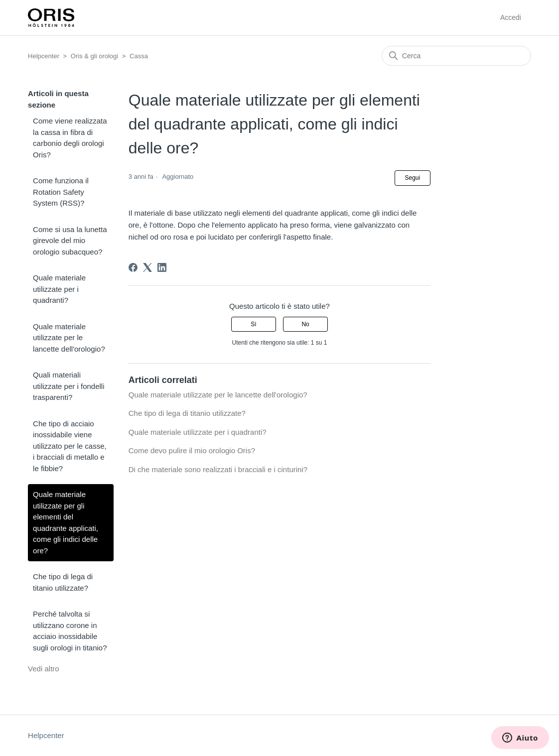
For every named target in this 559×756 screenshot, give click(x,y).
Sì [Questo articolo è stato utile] (253, 324)
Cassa (139, 56)
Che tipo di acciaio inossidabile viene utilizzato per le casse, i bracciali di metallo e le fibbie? (70, 446)
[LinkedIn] (162, 267)
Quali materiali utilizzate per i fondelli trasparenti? (69, 386)
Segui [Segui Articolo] (413, 178)
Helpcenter (44, 56)
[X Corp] (147, 267)
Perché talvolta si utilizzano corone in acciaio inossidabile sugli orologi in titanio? (70, 631)
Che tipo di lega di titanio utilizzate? (63, 582)
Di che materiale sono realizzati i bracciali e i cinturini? (218, 469)
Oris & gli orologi (94, 56)
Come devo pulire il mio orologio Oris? (192, 450)
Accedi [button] (511, 17)
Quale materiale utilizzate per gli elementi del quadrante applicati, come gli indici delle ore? (66, 522)
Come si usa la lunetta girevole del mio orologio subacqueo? (70, 241)
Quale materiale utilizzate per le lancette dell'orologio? (69, 338)
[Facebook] (133, 267)
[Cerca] (456, 56)
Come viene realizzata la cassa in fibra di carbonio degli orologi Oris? (70, 138)
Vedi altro (44, 669)
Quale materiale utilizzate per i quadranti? (59, 289)
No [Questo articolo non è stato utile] (305, 324)
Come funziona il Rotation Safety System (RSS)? (61, 192)
